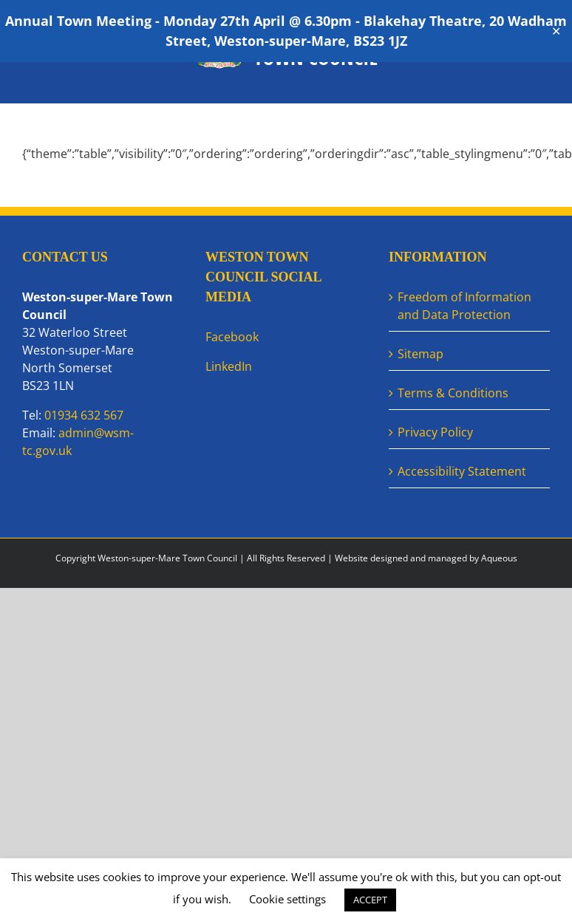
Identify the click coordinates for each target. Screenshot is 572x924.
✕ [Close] (556, 31)
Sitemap (421, 354)
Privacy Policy (435, 432)
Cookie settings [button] (287, 899)
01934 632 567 (84, 415)
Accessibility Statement (462, 471)
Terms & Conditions (453, 393)
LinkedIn (229, 366)
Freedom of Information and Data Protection (464, 306)
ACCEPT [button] (370, 900)
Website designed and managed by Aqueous (426, 558)
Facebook (232, 337)
